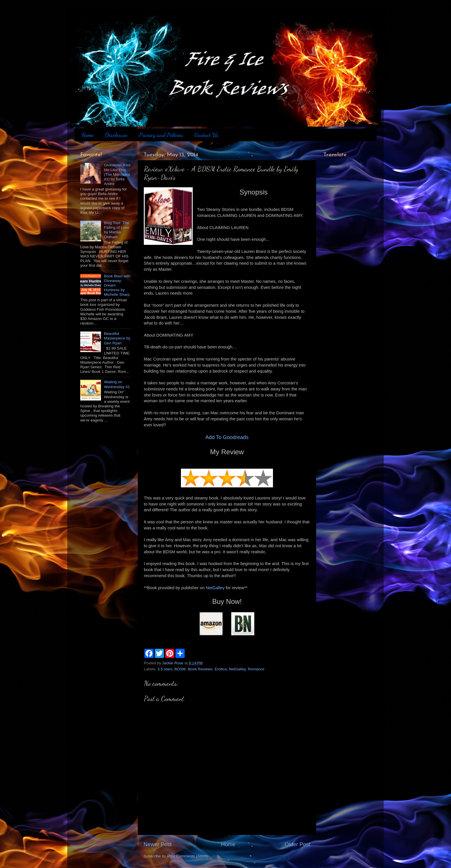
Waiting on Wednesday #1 (117, 384)
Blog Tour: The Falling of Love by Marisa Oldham (116, 230)
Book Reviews (200, 669)
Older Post (298, 844)
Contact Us (207, 135)
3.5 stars (165, 669)
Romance (256, 669)
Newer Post (158, 844)
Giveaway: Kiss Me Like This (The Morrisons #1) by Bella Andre (117, 174)
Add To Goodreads (227, 437)
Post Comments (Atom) (188, 856)
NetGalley (215, 588)
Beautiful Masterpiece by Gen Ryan (117, 338)
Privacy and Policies (161, 135)
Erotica (221, 669)
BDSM (180, 669)
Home (87, 135)
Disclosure (116, 135)
